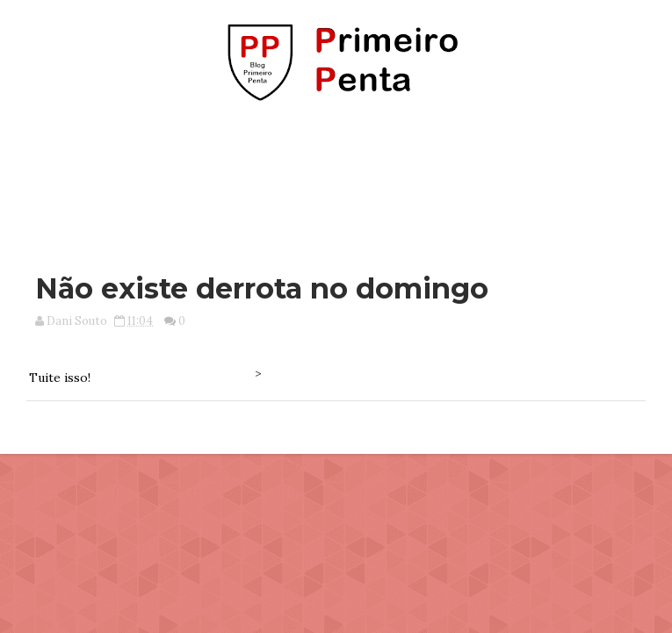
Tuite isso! (60, 378)
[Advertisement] (336, 178)
